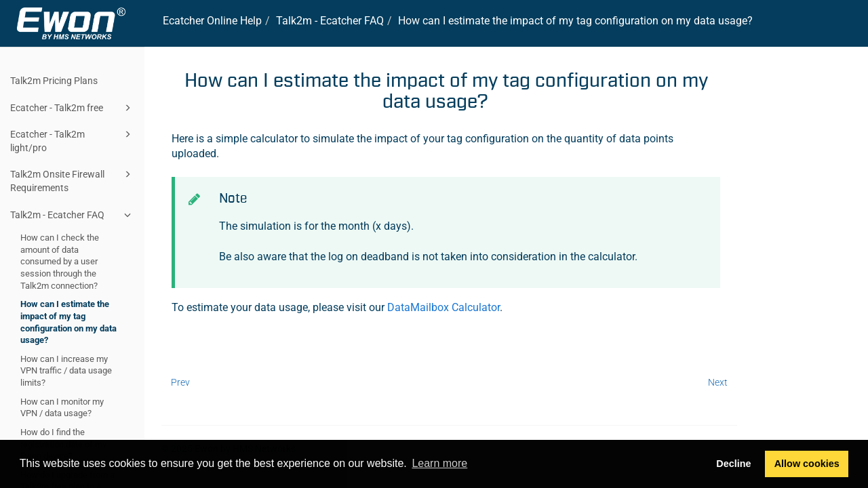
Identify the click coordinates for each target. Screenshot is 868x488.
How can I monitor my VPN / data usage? (62, 408)
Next (718, 382)
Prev (180, 382)
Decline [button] (733, 464)
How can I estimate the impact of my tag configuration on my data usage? (68, 322)
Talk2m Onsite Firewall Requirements (73, 180)
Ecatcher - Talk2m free (73, 108)
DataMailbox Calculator (443, 307)
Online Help (212, 21)
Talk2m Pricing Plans (54, 81)
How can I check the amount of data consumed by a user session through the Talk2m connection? (60, 262)
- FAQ (330, 21)
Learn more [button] (439, 463)
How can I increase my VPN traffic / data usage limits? (66, 371)
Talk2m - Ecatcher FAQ (73, 215)
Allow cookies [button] (807, 464)
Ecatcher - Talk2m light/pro (73, 140)
